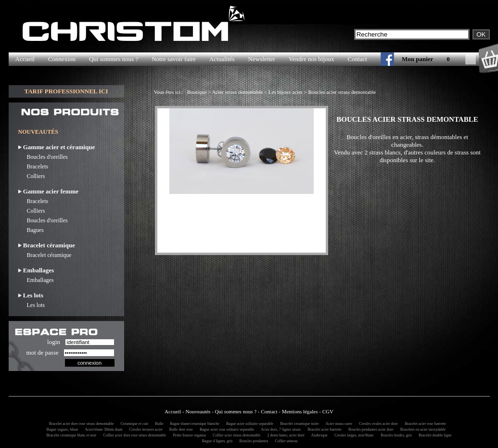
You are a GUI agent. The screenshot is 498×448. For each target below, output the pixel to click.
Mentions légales (300, 411)
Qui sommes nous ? (114, 59)
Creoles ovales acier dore (377, 424)
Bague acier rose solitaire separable (225, 429)
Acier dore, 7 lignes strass (280, 429)
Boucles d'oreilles (43, 157)
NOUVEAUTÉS (38, 132)
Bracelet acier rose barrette (424, 424)
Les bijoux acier (286, 92)
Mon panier (417, 59)
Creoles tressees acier (145, 429)
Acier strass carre (338, 424)
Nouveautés (198, 411)
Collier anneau (285, 441)
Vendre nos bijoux (312, 59)
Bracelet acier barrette (323, 429)
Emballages (36, 280)
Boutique (197, 92)
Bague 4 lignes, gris (216, 441)
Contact (358, 59)
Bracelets (33, 166)
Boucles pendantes (253, 441)
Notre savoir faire (174, 59)
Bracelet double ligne (434, 435)
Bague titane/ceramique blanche (193, 424)
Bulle (158, 424)
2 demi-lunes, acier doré (284, 435)
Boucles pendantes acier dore (370, 429)
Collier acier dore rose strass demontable (133, 435)
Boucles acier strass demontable (342, 92)
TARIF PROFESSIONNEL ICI (66, 91)
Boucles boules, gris (395, 435)
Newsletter (262, 59)
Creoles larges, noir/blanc (353, 435)
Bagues (31, 230)
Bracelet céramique (45, 255)
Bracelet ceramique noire (298, 424)
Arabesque (318, 435)
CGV (328, 411)
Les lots (32, 305)
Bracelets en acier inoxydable (421, 429)
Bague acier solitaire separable (248, 424)
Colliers (32, 176)
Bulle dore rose (180, 429)
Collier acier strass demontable (235, 435)
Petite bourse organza (188, 435)
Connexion (62, 59)
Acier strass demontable (237, 92)
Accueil (25, 59)
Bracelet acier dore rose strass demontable (80, 424)
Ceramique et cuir (133, 424)
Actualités (222, 59)
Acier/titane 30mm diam (102, 429)
